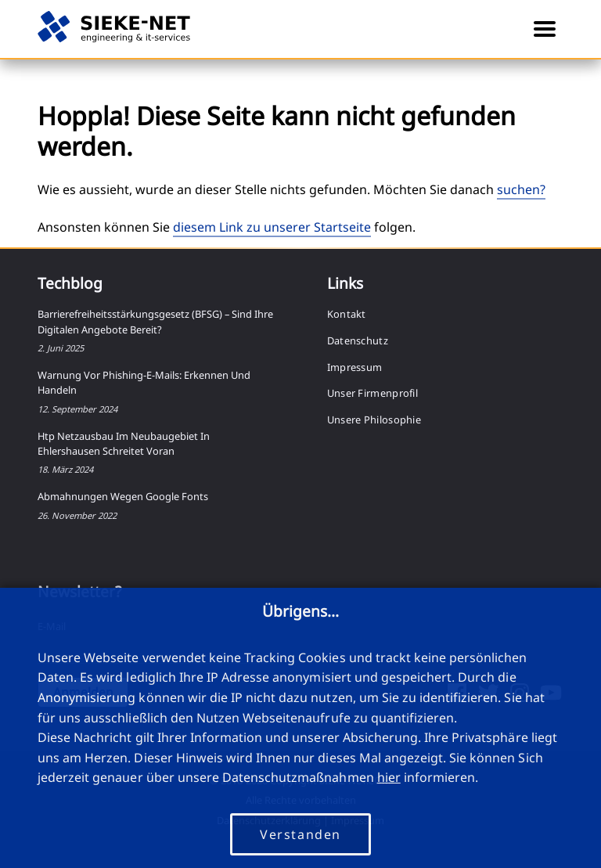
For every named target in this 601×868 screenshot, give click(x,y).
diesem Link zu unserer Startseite (272, 227)
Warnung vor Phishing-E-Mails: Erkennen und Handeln (144, 382)
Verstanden (300, 834)
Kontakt (347, 314)
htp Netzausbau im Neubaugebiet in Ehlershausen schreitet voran (124, 443)
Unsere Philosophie (374, 420)
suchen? (521, 189)
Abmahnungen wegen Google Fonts (123, 496)
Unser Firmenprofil (372, 393)
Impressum (355, 367)
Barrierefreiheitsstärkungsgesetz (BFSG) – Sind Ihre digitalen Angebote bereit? (155, 321)
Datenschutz (358, 340)
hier (389, 777)
